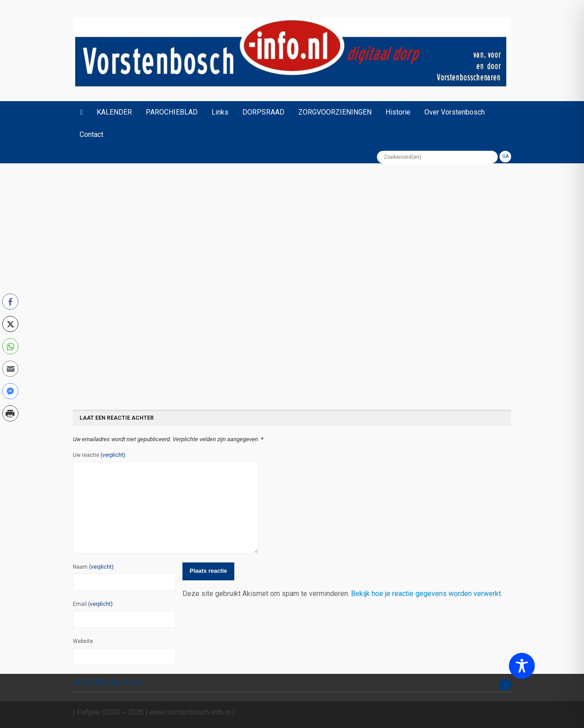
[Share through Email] (10, 369)
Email (93, 604)
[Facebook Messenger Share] (10, 391)
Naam (94, 567)
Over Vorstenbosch (455, 112)
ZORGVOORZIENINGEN (335, 112)
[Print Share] (10, 413)
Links (220, 112)
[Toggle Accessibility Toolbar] (522, 666)
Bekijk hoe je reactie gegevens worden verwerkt (426, 594)
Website (83, 641)
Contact (91, 134)
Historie (398, 112)
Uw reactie (100, 455)
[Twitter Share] (10, 324)
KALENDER (114, 112)
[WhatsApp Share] (10, 346)
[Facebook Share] (10, 302)
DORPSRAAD (263, 112)
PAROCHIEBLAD (172, 112)
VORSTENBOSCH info (107, 683)
